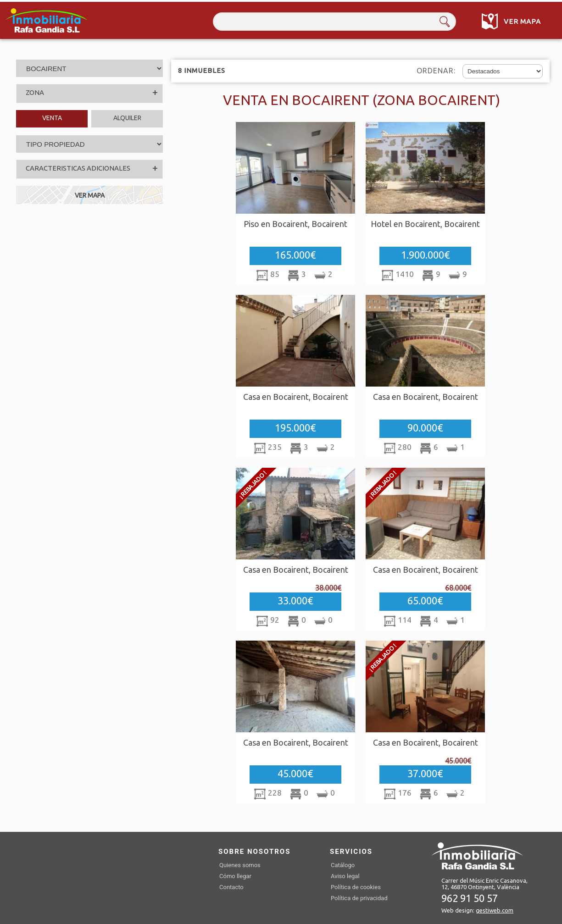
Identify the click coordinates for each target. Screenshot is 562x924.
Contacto (231, 887)
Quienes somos (240, 865)
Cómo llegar (235, 876)
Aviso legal (345, 876)
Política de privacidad (359, 898)
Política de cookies (356, 887)
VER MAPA (90, 195)
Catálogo (343, 865)
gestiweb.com (495, 910)
